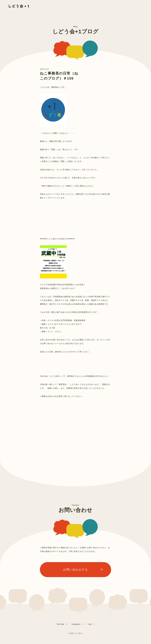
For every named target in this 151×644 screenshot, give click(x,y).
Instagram (76, 624)
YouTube (60, 624)
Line (90, 624)
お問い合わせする (75, 570)
